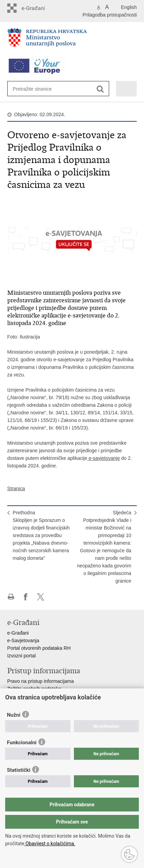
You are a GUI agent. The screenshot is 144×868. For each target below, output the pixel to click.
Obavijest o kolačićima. (50, 844)
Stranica (16, 488)
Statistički (19, 770)
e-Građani (18, 633)
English (129, 7)
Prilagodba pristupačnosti (110, 15)
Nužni (14, 715)
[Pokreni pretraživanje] (100, 89)
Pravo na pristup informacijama (41, 681)
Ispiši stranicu (11, 597)
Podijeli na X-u (41, 597)
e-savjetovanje (104, 458)
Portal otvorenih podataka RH (39, 648)
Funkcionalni (22, 743)
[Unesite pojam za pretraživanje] (38, 89)
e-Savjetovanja (23, 640)
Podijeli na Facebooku (26, 597)
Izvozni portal (21, 656)
